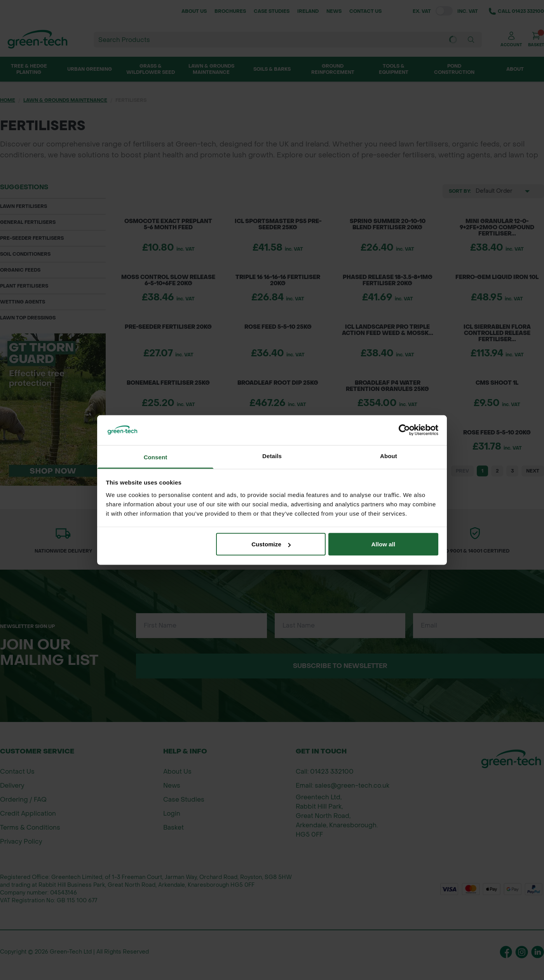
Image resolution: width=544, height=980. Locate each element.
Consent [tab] (156, 457)
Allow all (384, 544)
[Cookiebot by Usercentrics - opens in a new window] (404, 430)
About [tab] (389, 456)
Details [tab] (272, 456)
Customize (271, 544)
